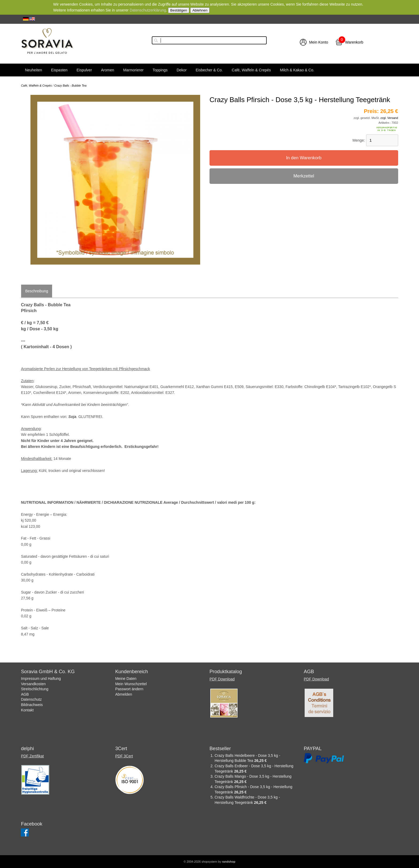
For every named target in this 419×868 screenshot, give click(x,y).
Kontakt (27, 710)
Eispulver (84, 70)
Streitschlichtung (35, 689)
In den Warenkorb (304, 158)
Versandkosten (33, 684)
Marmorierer (133, 70)
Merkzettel (304, 176)
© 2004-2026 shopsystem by (209, 862)
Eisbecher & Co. (209, 70)
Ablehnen (200, 10)
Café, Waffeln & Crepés (251, 70)
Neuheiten (33, 70)
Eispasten (59, 70)
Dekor (182, 70)
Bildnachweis (32, 705)
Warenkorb (354, 42)
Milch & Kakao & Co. (297, 70)
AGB (25, 694)
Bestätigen (179, 10)
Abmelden (124, 694)
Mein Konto (319, 42)
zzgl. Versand (389, 118)
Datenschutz (31, 699)
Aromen (108, 70)
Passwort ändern (129, 689)
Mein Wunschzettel (131, 684)
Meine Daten (126, 679)
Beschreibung (37, 291)
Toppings (160, 70)
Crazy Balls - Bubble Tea (70, 86)
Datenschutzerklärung (148, 10)
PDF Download (222, 679)
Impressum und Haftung (41, 679)
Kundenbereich (131, 672)
